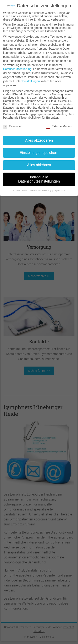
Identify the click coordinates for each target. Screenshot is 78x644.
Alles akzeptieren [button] (39, 140)
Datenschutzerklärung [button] (41, 190)
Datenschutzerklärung (17, 69)
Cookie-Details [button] (21, 190)
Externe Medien (59, 126)
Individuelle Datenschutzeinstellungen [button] (39, 179)
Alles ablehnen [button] (39, 165)
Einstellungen (31, 81)
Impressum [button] (59, 190)
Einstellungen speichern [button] (39, 153)
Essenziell (13, 126)
